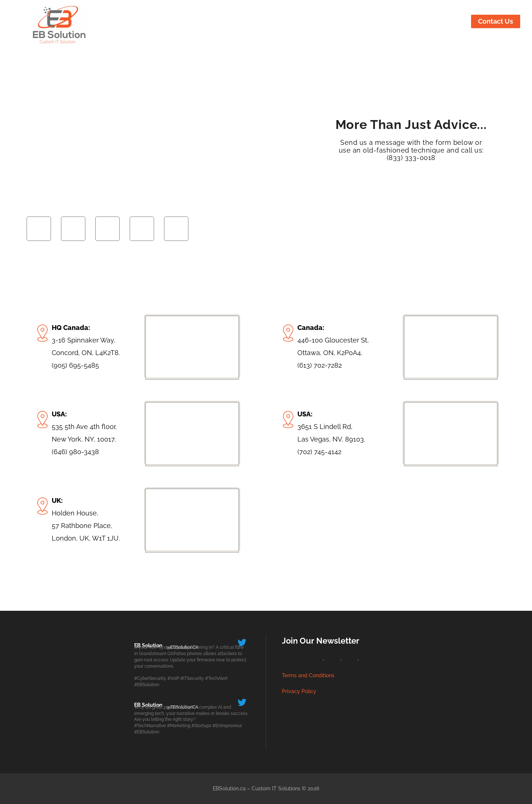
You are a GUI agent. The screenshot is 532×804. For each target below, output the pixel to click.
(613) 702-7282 (320, 365)
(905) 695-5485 (75, 365)
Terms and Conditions (308, 675)
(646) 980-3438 (75, 452)
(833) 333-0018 (411, 158)
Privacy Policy (299, 691)
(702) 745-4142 (319, 452)
